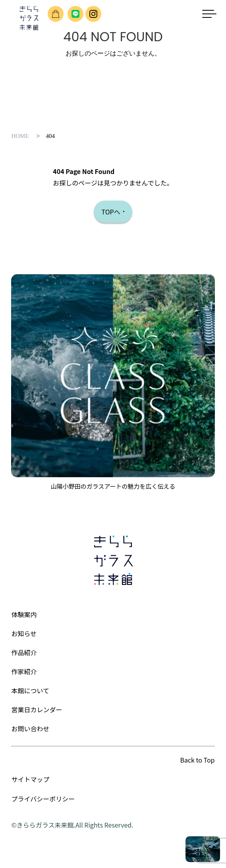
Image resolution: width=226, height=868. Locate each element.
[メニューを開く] (212, 14)
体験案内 (24, 614)
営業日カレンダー (37, 709)
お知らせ (24, 633)
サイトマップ (30, 779)
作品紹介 (24, 652)
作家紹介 (24, 671)
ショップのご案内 (56, 14)
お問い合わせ (30, 728)
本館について (30, 690)
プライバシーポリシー (43, 799)
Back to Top (197, 760)
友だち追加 (75, 14)
